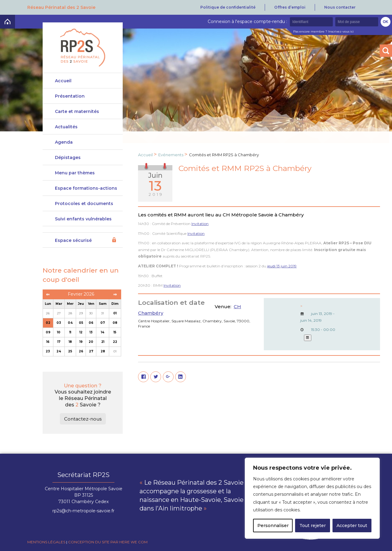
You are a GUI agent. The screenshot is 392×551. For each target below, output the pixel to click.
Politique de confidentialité (228, 7)
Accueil (63, 81)
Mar (59, 304)
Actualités (66, 127)
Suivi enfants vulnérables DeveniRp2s (83, 221)
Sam (103, 304)
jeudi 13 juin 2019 (282, 266)
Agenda (64, 142)
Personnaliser (273, 526)
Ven (91, 304)
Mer (70, 304)
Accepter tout (352, 526)
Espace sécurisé (73, 240)
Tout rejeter (313, 526)
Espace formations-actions (86, 188)
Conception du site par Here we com (108, 542)
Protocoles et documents (84, 204)
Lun (48, 304)
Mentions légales (46, 542)
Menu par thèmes (75, 173)
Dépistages (68, 157)
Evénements (171, 155)
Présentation (70, 96)
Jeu (81, 304)
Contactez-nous (83, 419)
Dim (115, 304)
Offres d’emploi (290, 7)
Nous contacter (340, 7)
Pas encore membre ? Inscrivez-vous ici (323, 31)
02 (48, 323)
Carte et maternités (77, 111)
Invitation (200, 224)
